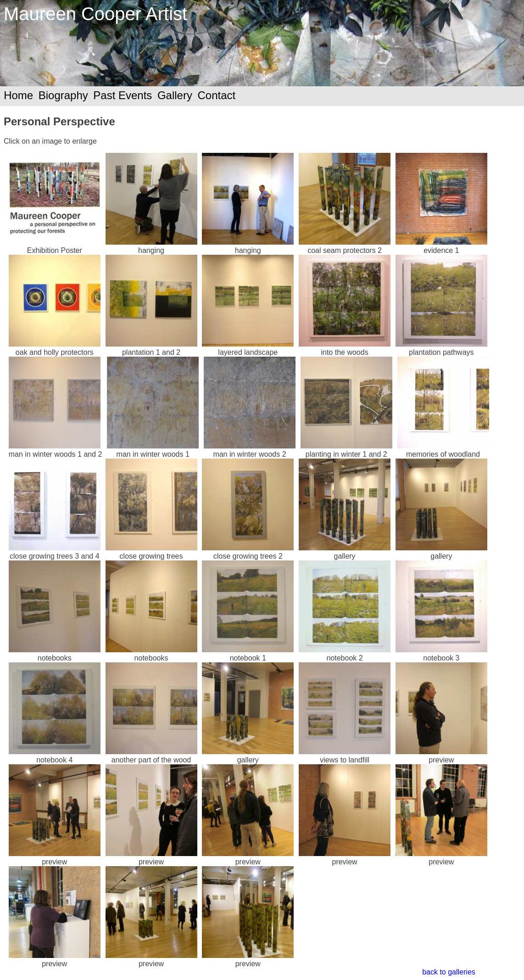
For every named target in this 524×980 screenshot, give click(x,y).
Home (18, 95)
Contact (216, 95)
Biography (63, 95)
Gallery (175, 95)
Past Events (123, 95)
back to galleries (449, 972)
